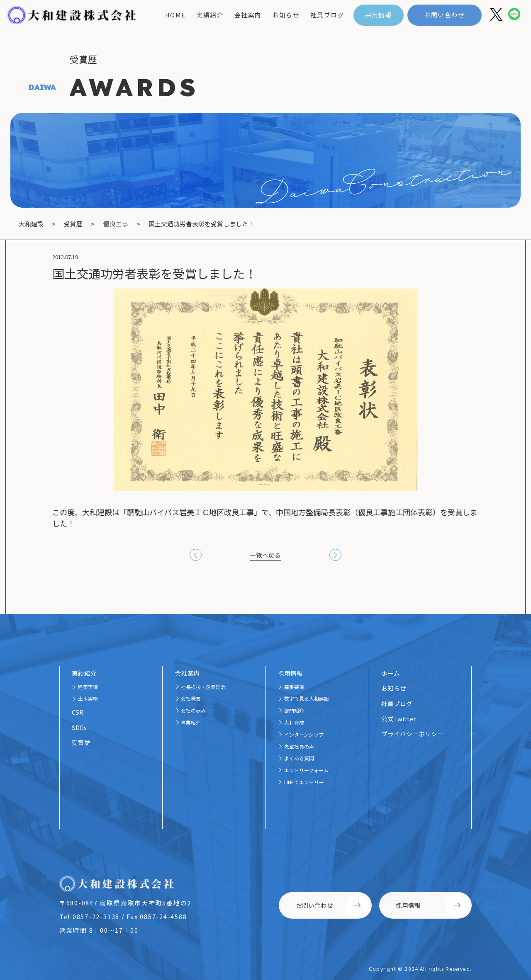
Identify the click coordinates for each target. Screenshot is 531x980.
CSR (78, 712)
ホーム (391, 673)
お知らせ (286, 15)
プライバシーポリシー (412, 734)
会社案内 (248, 15)
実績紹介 (210, 15)
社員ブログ (327, 15)
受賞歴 (81, 742)
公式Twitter (398, 719)
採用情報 (379, 15)
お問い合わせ (445, 15)
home (175, 15)
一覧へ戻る (265, 555)
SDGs (79, 727)
